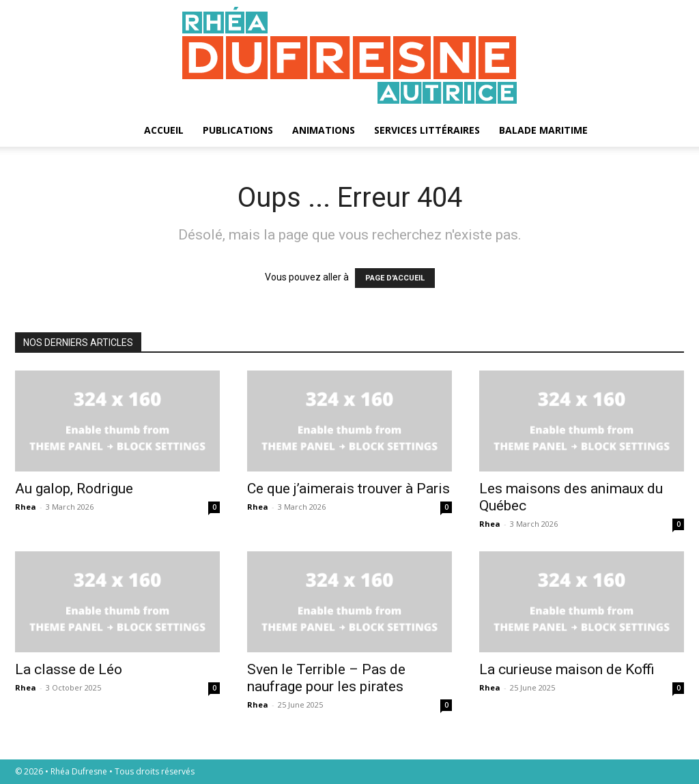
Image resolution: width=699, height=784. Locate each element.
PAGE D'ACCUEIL (395, 278)
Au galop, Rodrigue (74, 489)
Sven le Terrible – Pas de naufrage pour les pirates (326, 678)
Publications (238, 130)
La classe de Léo (69, 669)
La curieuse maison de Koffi (567, 669)
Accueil (164, 130)
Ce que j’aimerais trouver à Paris (348, 489)
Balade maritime (543, 130)
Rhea (26, 507)
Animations (324, 130)
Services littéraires (427, 130)
